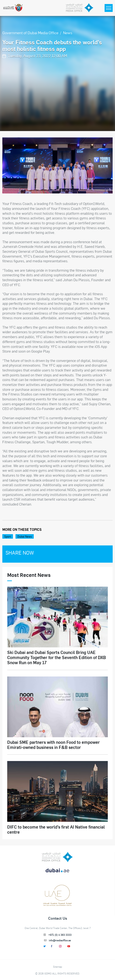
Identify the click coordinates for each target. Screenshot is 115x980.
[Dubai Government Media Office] (80, 8)
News (68, 33)
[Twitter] (45, 946)
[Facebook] (52, 946)
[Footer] (57, 904)
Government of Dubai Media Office (30, 33)
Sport (8, 536)
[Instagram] (60, 946)
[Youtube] (69, 946)
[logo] (57, 857)
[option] (57, 165)
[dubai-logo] (57, 889)
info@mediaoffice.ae (60, 940)
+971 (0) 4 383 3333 (60, 935)
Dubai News (25, 536)
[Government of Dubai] (13, 8)
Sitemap (57, 967)
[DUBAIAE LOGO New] (57, 873)
